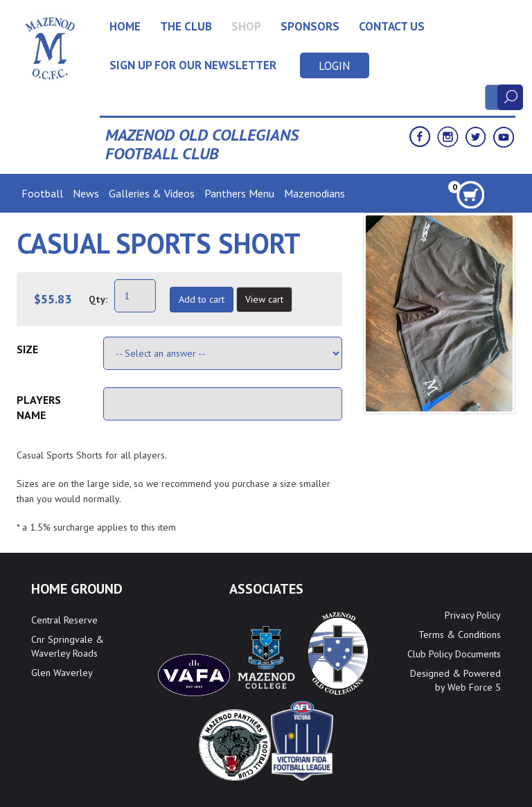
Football (42, 193)
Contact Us (392, 26)
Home (125, 26)
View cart (264, 299)
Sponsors (310, 26)
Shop (246, 26)
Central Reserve (64, 620)
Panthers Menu (239, 193)
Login (335, 66)
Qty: (98, 299)
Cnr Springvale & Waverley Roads (68, 646)
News (86, 193)
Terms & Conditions (460, 635)
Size (27, 349)
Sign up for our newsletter (193, 65)
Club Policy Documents (454, 654)
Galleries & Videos (152, 193)
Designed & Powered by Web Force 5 (455, 680)
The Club (186, 26)
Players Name (39, 407)
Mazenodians (314, 193)
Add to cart (202, 299)
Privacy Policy (473, 615)
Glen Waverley (62, 673)
